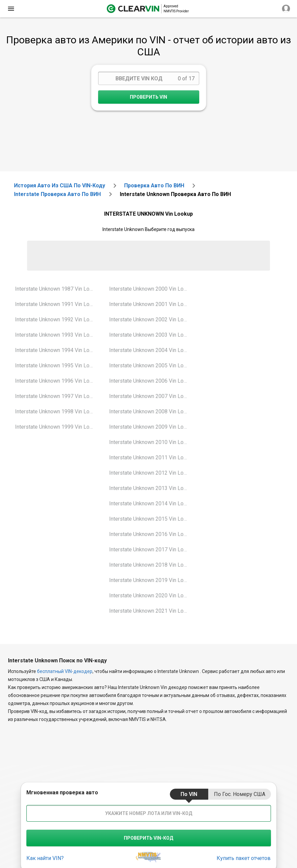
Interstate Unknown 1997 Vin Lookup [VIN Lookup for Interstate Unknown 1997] (57, 396)
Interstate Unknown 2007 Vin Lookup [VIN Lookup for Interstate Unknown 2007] (151, 396)
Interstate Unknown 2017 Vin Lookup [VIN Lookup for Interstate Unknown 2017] (151, 549)
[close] (11, 9)
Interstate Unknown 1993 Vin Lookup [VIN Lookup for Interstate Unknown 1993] (57, 335)
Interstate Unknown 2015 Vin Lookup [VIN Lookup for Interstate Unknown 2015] (151, 519)
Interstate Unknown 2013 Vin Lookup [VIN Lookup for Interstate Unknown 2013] (151, 488)
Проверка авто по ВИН (154, 185)
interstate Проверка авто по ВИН (57, 194)
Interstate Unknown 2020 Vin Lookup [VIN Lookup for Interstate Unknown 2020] (151, 595)
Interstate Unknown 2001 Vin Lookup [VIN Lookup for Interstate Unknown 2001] (151, 304)
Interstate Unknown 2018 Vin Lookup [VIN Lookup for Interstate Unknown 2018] (151, 565)
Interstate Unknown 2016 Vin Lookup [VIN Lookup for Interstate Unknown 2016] (151, 534)
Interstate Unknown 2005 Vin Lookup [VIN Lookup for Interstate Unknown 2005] (151, 365)
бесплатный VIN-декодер (65, 671)
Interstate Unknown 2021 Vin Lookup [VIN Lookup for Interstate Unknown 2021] (151, 611)
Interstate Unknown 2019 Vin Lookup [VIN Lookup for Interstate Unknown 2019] (151, 580)
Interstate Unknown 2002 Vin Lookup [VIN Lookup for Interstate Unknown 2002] (151, 319)
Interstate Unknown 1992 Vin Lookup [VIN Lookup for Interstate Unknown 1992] (57, 319)
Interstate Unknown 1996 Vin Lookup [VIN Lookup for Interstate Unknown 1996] (57, 381)
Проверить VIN (148, 97)
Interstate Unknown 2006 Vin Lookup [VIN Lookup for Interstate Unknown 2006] (151, 381)
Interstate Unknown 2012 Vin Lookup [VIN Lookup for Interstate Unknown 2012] (151, 473)
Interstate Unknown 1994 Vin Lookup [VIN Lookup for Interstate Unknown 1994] (57, 350)
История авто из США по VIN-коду (60, 185)
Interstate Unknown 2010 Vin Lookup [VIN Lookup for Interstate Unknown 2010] (151, 442)
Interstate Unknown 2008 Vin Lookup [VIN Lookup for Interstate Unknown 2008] (151, 411)
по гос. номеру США (240, 794)
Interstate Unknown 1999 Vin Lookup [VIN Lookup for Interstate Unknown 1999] (57, 427)
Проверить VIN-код (148, 838)
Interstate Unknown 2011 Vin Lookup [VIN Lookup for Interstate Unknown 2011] (151, 457)
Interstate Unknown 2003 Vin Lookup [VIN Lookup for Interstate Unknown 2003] (151, 335)
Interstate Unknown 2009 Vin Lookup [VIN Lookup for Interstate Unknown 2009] (151, 427)
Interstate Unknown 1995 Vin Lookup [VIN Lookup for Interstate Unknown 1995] (57, 365)
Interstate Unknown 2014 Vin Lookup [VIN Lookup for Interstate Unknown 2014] (151, 503)
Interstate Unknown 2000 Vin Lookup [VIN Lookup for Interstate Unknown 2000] (151, 289)
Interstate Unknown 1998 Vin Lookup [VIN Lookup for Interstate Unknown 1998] (57, 411)
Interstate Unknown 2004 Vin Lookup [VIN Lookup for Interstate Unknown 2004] (151, 350)
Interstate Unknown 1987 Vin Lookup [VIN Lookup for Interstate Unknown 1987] (57, 289)
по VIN (189, 794)
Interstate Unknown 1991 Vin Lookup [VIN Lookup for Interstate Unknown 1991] (57, 304)
